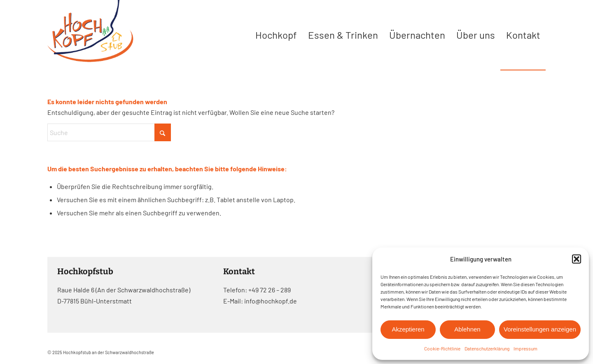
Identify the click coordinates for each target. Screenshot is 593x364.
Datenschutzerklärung (487, 348)
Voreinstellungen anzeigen (540, 329)
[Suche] (109, 132)
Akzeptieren (408, 329)
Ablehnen (467, 329)
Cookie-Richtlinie (442, 348)
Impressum (525, 348)
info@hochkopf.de (271, 301)
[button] (577, 259)
